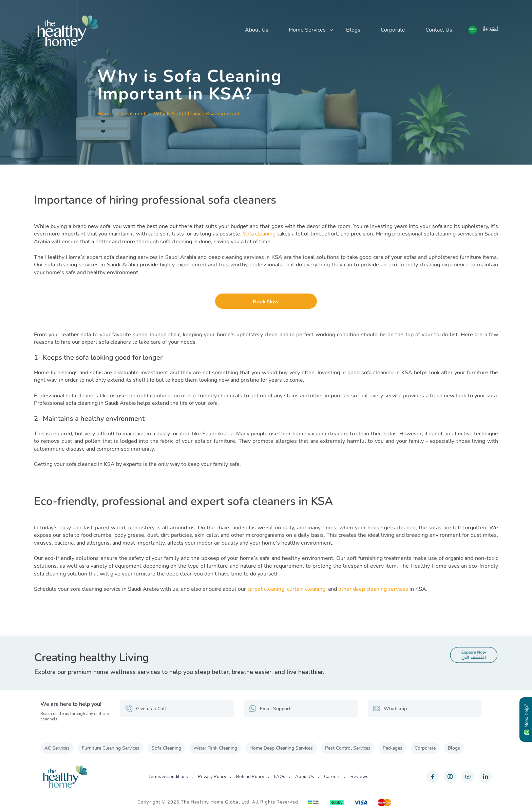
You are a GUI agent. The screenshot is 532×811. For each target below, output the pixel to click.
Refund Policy (250, 777)
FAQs (280, 777)
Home (105, 114)
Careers (332, 777)
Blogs (353, 30)
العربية (490, 29)
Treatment (133, 114)
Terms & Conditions (168, 777)
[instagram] (450, 777)
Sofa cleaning (259, 234)
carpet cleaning (266, 589)
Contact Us (439, 30)
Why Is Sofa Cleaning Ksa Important (197, 114)
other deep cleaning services (373, 589)
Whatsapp (390, 709)
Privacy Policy (212, 777)
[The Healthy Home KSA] (68, 31)
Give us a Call (146, 709)
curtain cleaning (306, 589)
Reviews (359, 777)
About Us (257, 30)
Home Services (307, 30)
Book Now (266, 302)
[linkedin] (485, 777)
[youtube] (468, 777)
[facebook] (432, 777)
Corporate (393, 30)
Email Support (270, 709)
